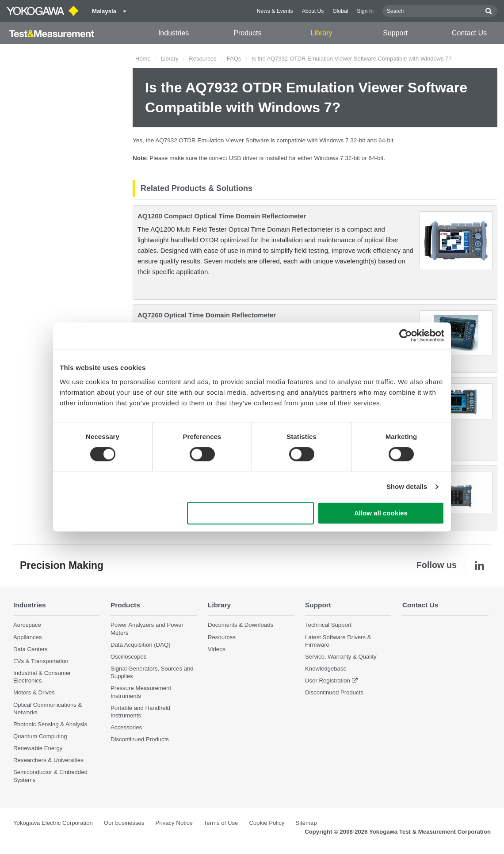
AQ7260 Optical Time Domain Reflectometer (207, 315)
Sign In (365, 11)
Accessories (126, 727)
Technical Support (328, 625)
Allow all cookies (381, 513)
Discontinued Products (140, 739)
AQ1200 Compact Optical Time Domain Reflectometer (222, 216)
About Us (313, 11)
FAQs (234, 59)
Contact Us (469, 33)
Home (143, 59)
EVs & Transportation (41, 661)
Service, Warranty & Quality (341, 657)
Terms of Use (221, 823)
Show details (407, 486)
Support (395, 33)
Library (322, 33)
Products (247, 33)
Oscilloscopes (128, 657)
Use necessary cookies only (251, 513)
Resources (202, 59)
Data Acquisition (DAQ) (141, 645)
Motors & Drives (34, 692)
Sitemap (306, 823)
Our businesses (124, 823)
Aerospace (27, 625)
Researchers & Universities (48, 760)
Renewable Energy (38, 748)
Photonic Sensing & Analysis (50, 724)
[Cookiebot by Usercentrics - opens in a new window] (406, 335)
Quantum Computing (40, 736)
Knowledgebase (326, 669)
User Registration (328, 681)
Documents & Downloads (241, 625)
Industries (174, 33)
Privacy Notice (174, 823)
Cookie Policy (267, 823)
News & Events (275, 11)
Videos (217, 649)
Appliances (28, 637)
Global (340, 11)
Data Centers (31, 649)
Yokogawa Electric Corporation (53, 823)
